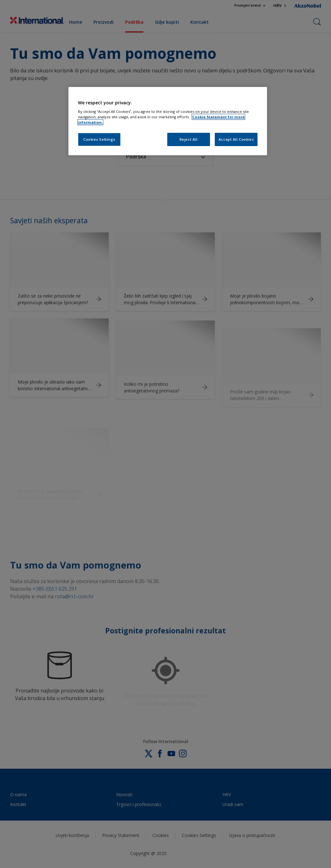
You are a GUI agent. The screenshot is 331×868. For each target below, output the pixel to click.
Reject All (189, 139)
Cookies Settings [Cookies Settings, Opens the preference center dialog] (99, 139)
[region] (168, 121)
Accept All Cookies (236, 139)
